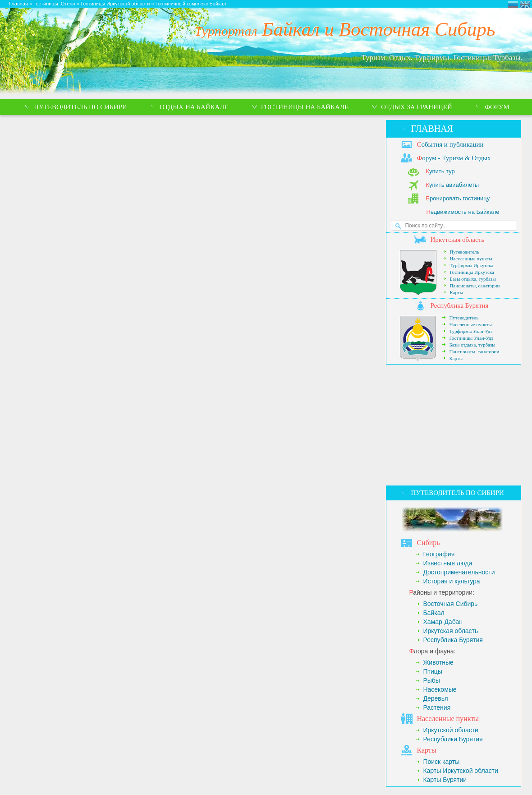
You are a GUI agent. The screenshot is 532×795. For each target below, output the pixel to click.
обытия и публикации (450, 144)
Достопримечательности (459, 572)
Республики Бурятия (453, 739)
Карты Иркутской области (460, 771)
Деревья (435, 698)
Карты (456, 292)
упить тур (440, 171)
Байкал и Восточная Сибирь (345, 29)
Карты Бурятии (445, 780)
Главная (432, 129)
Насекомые (440, 689)
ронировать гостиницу (458, 198)
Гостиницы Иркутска (472, 272)
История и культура (451, 581)
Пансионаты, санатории (475, 286)
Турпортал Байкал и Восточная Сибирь (513, 5)
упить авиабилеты (452, 185)
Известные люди (447, 563)
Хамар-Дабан (443, 622)
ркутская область (457, 240)
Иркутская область (450, 631)
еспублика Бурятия (459, 305)
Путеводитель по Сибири (457, 493)
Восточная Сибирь (450, 604)
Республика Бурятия (453, 640)
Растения (437, 707)
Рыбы (431, 680)
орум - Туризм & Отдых (454, 158)
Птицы (432, 671)
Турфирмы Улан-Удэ (471, 331)
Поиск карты (441, 762)
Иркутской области (451, 730)
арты (426, 750)
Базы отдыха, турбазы (472, 279)
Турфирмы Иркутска (471, 265)
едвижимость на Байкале (463, 212)
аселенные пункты (448, 719)
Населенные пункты (471, 259)
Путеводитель (464, 252)
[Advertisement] (454, 425)
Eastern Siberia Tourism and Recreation (525, 5)
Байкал (433, 613)
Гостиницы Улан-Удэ (471, 338)
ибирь (428, 543)
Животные (438, 662)
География (439, 554)
